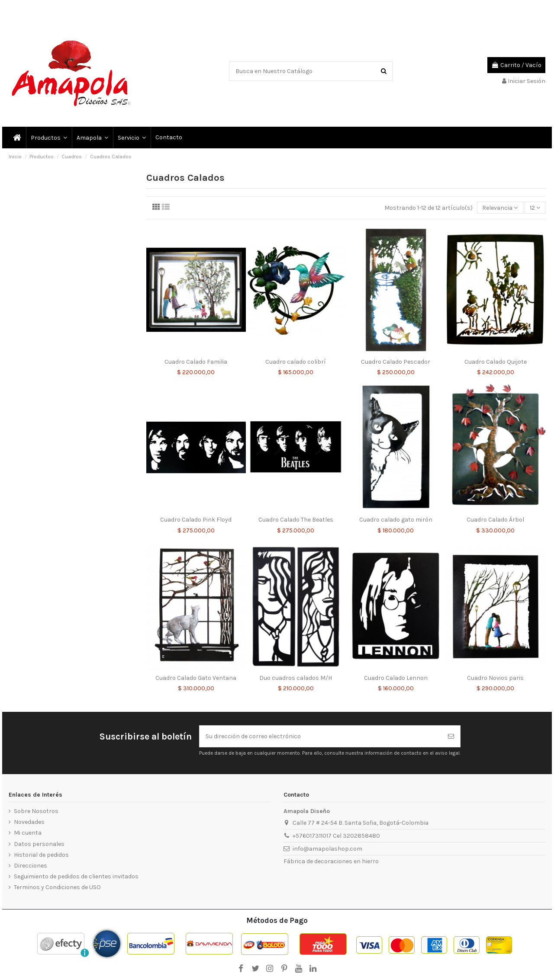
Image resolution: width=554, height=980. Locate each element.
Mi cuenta (28, 833)
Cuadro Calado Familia (196, 362)
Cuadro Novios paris (495, 678)
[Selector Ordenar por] (500, 208)
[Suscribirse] (451, 736)
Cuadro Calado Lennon (396, 678)
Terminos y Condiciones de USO (57, 887)
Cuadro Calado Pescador (396, 362)
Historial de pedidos (41, 855)
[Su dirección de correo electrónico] (321, 736)
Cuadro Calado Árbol (495, 520)
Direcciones (31, 866)
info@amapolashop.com (327, 849)
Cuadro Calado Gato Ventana (196, 678)
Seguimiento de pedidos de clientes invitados (76, 876)
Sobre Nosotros (36, 811)
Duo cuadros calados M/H (296, 678)
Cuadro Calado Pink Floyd (196, 520)
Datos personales (39, 844)
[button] (131, 138)
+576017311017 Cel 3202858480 (336, 836)
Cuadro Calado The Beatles (296, 520)
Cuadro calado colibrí (296, 362)
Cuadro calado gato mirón (396, 520)
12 (535, 208)
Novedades (29, 822)
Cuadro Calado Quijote (496, 362)
